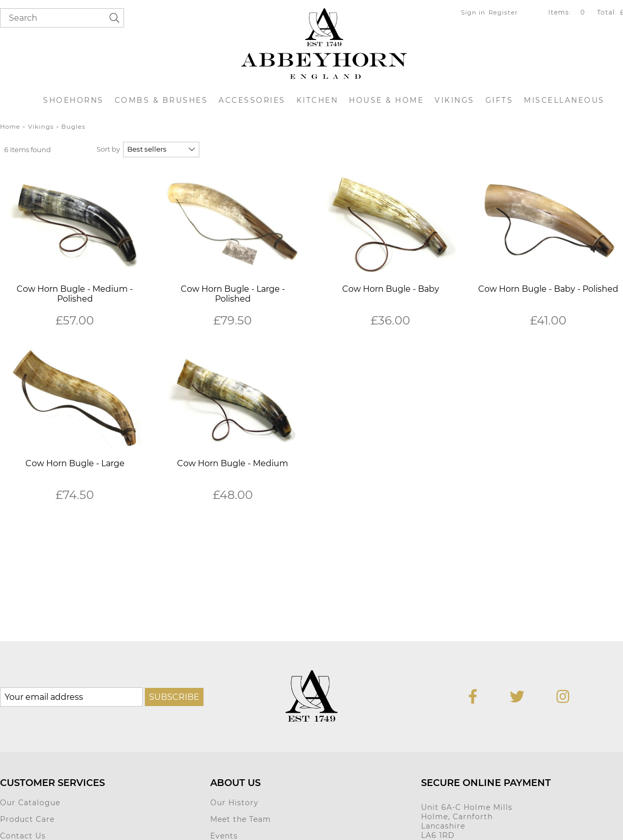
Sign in (473, 12)
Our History (234, 803)
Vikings (455, 100)
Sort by (108, 149)
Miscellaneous (564, 100)
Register (503, 12)
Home (10, 127)
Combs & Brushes (161, 100)
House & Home (386, 100)
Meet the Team (241, 819)
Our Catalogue (30, 803)
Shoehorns (73, 100)
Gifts (499, 100)
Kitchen (317, 100)
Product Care (27, 819)
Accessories (252, 100)
